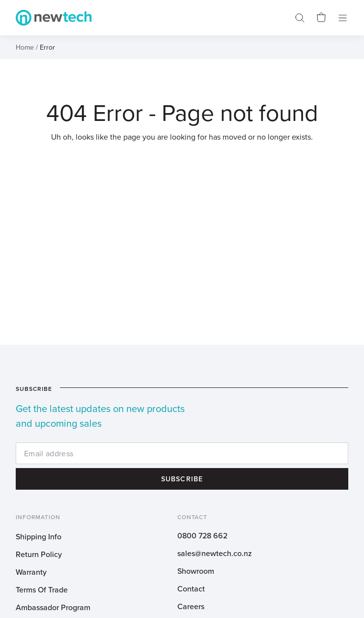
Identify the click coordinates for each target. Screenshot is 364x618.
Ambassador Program (53, 607)
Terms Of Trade (42, 589)
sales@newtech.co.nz (215, 553)
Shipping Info (39, 536)
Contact (191, 589)
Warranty (31, 572)
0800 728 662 (202, 535)
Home (25, 47)
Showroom (196, 571)
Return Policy (39, 554)
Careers (191, 606)
